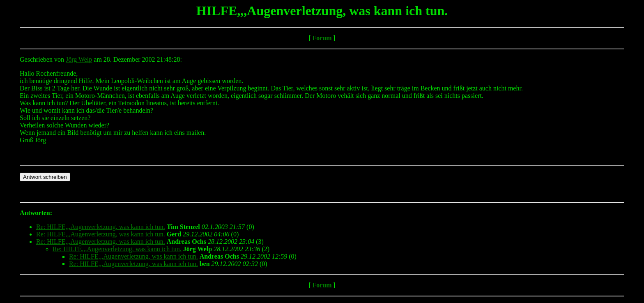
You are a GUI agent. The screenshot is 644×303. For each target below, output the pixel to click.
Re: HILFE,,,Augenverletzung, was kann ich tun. (101, 227)
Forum (322, 38)
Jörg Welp (79, 59)
